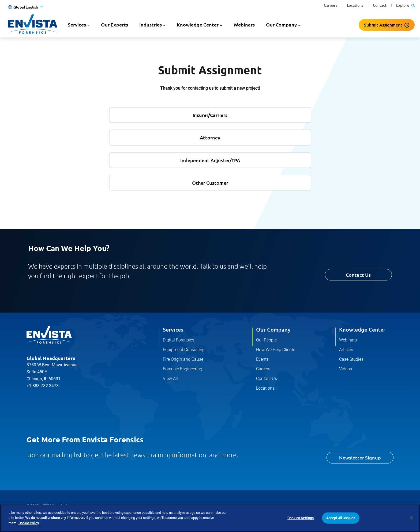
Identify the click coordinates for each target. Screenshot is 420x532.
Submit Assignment (383, 25)
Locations (355, 5)
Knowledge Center (362, 329)
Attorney (210, 137)
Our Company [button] (281, 24)
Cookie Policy (71, 517)
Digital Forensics (179, 340)
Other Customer (210, 183)
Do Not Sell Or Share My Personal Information (177, 517)
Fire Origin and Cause (183, 359)
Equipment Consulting (184, 350)
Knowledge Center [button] (198, 24)
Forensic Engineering (183, 369)
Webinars (244, 24)
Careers (331, 5)
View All (170, 379)
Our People (266, 340)
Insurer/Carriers (210, 115)
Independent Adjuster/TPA (210, 160)
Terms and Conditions (111, 517)
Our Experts (115, 24)
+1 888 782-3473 (43, 386)
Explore (405, 5)
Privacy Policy (38, 517)
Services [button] (77, 24)
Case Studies (351, 359)
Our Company (273, 329)
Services (173, 329)
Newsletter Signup (360, 457)
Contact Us (358, 275)
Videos (346, 369)
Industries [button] (151, 24)
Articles (346, 350)
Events (262, 359)
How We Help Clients (276, 350)
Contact (380, 5)
